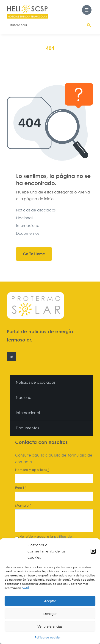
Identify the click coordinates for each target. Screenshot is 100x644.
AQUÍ (26, 588)
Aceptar (50, 601)
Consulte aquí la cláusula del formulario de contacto (54, 459)
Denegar (50, 614)
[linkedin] (11, 356)
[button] (93, 551)
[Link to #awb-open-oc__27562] (87, 10)
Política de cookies (48, 637)
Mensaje (23, 505)
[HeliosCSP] (27, 6)
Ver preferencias (50, 626)
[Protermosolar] (36, 294)
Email (21, 488)
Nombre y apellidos (32, 470)
